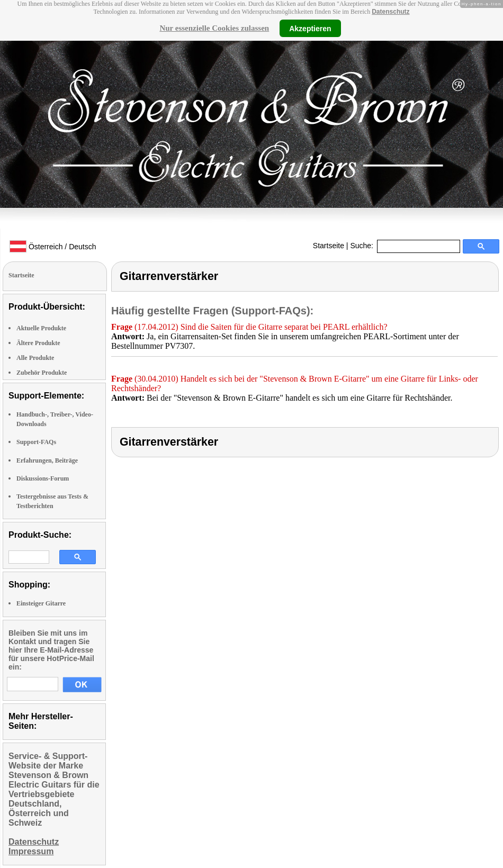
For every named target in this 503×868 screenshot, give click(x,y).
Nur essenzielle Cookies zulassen (214, 28)
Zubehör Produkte (42, 373)
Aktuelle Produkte (41, 328)
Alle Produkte (35, 358)
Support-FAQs (36, 442)
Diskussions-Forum (43, 478)
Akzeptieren (310, 28)
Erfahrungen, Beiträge (47, 460)
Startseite (329, 246)
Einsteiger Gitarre (41, 603)
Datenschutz (390, 12)
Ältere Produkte (38, 343)
